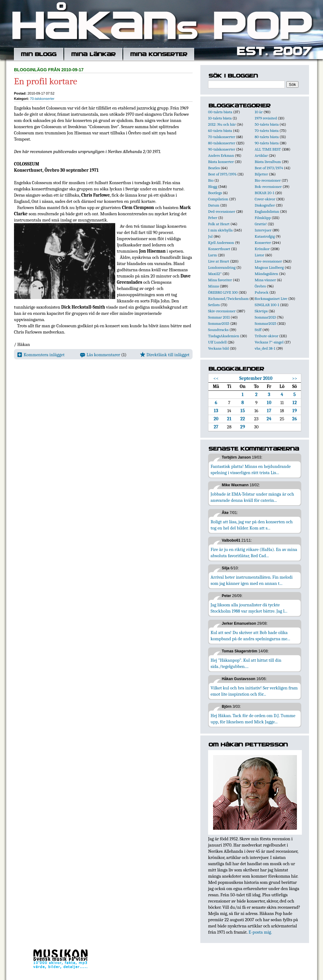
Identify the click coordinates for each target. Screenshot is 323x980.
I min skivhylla (220, 230)
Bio (211, 180)
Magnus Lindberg (269, 267)
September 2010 (256, 378)
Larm (212, 255)
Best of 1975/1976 (222, 174)
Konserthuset (219, 249)
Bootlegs (215, 193)
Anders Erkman (221, 155)
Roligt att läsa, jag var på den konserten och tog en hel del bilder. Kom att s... (252, 525)
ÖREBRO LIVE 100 (223, 292)
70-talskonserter (42, 99)
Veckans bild (218, 348)
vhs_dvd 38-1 (265, 348)
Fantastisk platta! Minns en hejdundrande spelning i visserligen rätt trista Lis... (251, 469)
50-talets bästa (267, 124)
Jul (210, 236)
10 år (259, 112)
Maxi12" (215, 274)
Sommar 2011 (219, 317)
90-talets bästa (267, 143)
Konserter (263, 243)
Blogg (213, 187)
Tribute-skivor (266, 336)
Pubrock (262, 292)
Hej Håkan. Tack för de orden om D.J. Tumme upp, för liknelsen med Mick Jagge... (253, 719)
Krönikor (262, 249)
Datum (214, 205)
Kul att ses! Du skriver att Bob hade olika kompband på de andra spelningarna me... (250, 636)
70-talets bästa (267, 131)
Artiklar (261, 155)
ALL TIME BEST (268, 149)
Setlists (214, 305)
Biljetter (261, 174)
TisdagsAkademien (224, 336)
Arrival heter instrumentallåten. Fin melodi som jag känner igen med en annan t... (252, 580)
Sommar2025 (266, 323)
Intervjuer (263, 230)
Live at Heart (219, 261)
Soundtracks (218, 330)
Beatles (214, 168)
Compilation (218, 199)
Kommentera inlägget (41, 355)
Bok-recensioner (268, 187)
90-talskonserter (222, 149)
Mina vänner (265, 280)
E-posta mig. (260, 932)
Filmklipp (263, 218)
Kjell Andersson (221, 243)
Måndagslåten (266, 274)
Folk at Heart (219, 224)
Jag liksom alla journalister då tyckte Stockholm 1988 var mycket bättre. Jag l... (249, 608)
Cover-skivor (265, 199)
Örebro (260, 286)
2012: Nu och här (222, 124)
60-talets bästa (220, 131)
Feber (213, 218)
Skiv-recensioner (222, 311)
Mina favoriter (220, 280)
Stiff (258, 330)
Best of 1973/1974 (269, 168)
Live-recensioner (268, 261)
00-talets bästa (220, 112)
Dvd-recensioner (222, 211)
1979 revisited (266, 118)
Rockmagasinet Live (271, 299)
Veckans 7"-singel (269, 342)
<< (216, 378)
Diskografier (265, 205)
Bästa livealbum (268, 162)
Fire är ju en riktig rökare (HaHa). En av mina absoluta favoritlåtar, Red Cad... (254, 553)
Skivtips (261, 311)
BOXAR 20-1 (264, 193)
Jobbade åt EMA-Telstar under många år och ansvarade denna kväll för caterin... (252, 497)
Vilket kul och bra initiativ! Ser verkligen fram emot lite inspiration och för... (254, 691)
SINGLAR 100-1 (267, 305)
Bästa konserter (221, 162)
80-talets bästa (267, 137)
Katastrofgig (265, 236)
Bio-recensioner (268, 180)
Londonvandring (222, 267)
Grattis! (261, 224)
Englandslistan (267, 211)
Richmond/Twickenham (228, 299)
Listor (259, 255)
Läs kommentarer (100, 355)
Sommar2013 (265, 317)
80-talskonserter (222, 143)
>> (295, 378)
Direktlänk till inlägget (165, 355)
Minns (214, 286)
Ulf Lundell (217, 342)
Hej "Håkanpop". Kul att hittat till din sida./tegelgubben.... (246, 663)
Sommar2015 (219, 323)
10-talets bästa (220, 118)
